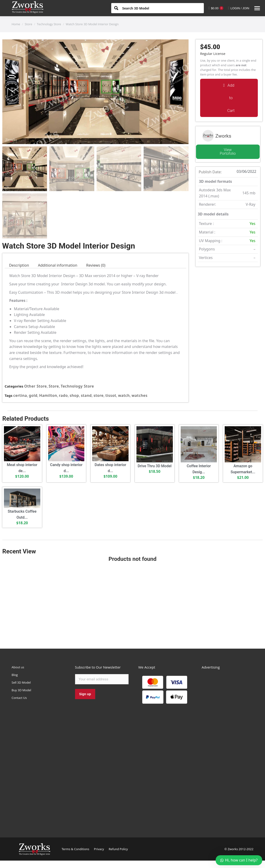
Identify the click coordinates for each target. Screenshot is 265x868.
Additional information (58, 265)
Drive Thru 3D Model (155, 466)
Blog (15, 675)
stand (86, 395)
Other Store (36, 386)
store (99, 395)
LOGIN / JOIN (239, 8)
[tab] (19, 265)
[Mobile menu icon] (257, 8)
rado (63, 395)
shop (74, 395)
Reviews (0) (96, 265)
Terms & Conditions (75, 849)
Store (54, 386)
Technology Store (77, 386)
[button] (229, 98)
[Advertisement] (132, 602)
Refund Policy (118, 849)
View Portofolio (228, 152)
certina (20, 395)
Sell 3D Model (21, 682)
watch (124, 395)
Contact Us (19, 698)
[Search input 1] (161, 8)
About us (18, 667)
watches (140, 395)
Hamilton (48, 395)
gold (33, 395)
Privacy (99, 849)
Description (19, 265)
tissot (111, 395)
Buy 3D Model (21, 690)
